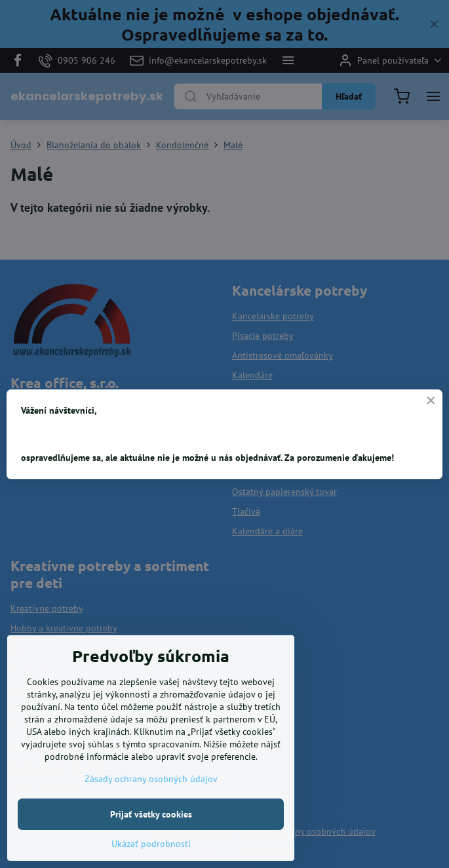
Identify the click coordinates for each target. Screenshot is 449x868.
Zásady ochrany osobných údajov (151, 818)
